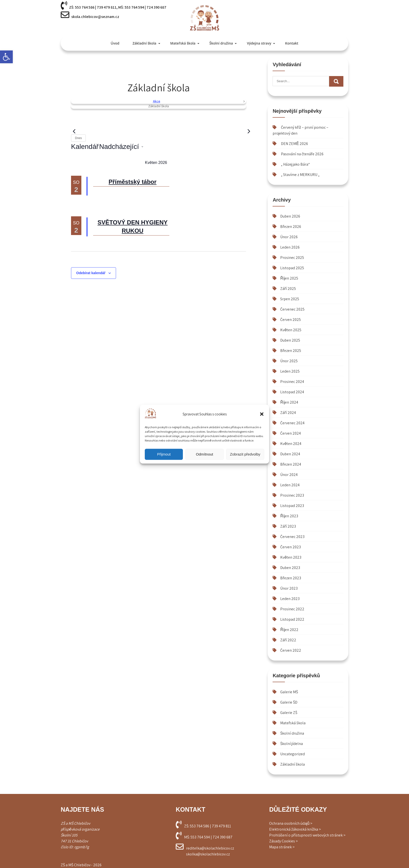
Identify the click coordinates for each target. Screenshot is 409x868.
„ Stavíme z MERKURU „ (300, 175)
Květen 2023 (291, 557)
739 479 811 (107, 7)
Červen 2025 (291, 320)
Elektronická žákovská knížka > (295, 829)
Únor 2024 (289, 475)
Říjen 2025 (289, 278)
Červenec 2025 (292, 309)
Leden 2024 (290, 485)
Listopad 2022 (292, 619)
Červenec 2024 (292, 423)
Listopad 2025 (292, 268)
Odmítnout (204, 454)
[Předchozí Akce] (74, 131)
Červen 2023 (291, 547)
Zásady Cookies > (284, 841)
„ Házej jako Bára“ (295, 164)
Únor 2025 (289, 361)
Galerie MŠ (289, 692)
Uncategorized (292, 754)
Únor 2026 (289, 237)
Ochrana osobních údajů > (291, 823)
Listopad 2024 (292, 392)
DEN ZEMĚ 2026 (294, 144)
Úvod (115, 43)
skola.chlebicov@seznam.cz (95, 17)
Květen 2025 (291, 330)
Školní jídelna (292, 744)
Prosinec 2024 (292, 382)
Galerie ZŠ (289, 713)
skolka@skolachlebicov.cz (208, 854)
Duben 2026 (290, 216)
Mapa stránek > (282, 847)
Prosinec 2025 (292, 258)
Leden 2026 (290, 247)
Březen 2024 (291, 464)
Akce (157, 101)
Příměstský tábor (133, 182)
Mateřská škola (183, 43)
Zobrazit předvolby (245, 454)
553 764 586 (85, 7)
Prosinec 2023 (292, 495)
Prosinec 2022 (292, 609)
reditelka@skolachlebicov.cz (210, 848)
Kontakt (292, 43)
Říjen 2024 (289, 402)
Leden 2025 (290, 371)
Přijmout (164, 454)
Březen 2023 (291, 578)
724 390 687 (156, 7)
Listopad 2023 (292, 506)
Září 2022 (288, 640)
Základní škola (144, 43)
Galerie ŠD (289, 702)
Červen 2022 (291, 650)
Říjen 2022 (289, 630)
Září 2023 (288, 526)
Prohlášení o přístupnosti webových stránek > (307, 835)
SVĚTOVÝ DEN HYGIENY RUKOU (133, 227)
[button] (6, 57)
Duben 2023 (290, 568)
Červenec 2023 (292, 537)
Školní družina (221, 43)
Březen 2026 (291, 227)
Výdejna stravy (259, 43)
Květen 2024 (291, 444)
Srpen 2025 (290, 299)
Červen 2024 (291, 433)
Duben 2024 (290, 454)
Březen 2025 (291, 351)
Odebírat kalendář (91, 273)
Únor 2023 (289, 588)
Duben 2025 (290, 340)
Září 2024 (288, 413)
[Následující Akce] (249, 131)
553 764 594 (134, 7)
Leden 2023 (290, 599)
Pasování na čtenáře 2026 (302, 154)
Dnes (78, 138)
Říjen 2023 (289, 516)
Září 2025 (288, 289)
